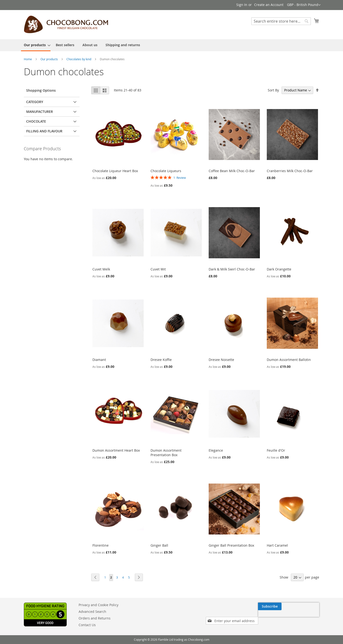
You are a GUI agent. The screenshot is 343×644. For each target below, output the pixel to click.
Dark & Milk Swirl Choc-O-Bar (232, 269)
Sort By (273, 90)
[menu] (171, 45)
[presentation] (274, 617)
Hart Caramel (277, 545)
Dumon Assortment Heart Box (116, 450)
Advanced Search (92, 612)
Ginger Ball (159, 545)
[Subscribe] (307, 606)
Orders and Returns (95, 618)
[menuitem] (36, 45)
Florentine (101, 545)
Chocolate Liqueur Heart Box (115, 171)
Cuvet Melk (101, 269)
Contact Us (87, 625)
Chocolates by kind (79, 59)
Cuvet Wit (158, 269)
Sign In (242, 5)
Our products (49, 59)
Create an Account (269, 5)
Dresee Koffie (161, 360)
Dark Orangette (279, 269)
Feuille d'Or (276, 450)
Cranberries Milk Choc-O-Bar (290, 171)
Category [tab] (35, 102)
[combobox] (281, 21)
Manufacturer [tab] (40, 112)
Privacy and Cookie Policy (98, 605)
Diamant (99, 360)
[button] (304, 5)
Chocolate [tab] (36, 121)
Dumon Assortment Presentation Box (166, 453)
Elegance (216, 450)
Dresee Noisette (221, 360)
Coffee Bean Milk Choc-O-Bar (232, 171)
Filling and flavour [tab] (44, 131)
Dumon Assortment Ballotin (289, 360)
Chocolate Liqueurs (166, 171)
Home (28, 59)
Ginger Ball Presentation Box (231, 545)
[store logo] (66, 24)
